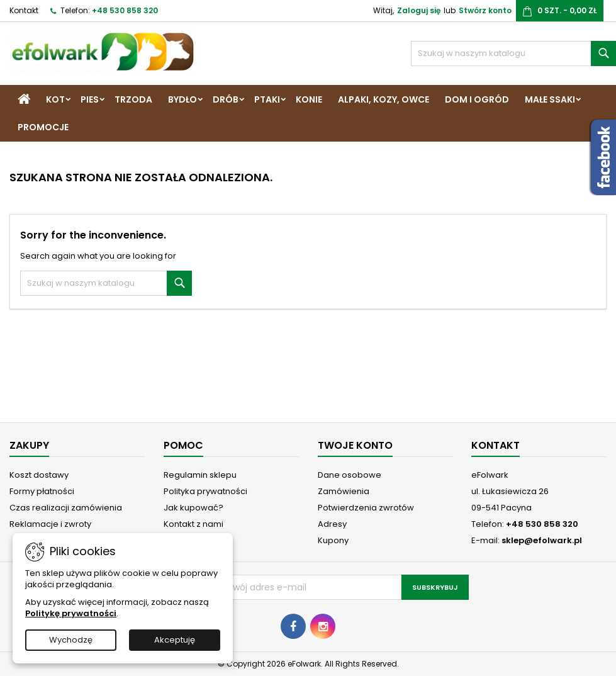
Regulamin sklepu (200, 475)
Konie (309, 99)
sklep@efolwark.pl (542, 540)
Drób (226, 99)
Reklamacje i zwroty (50, 524)
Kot (55, 99)
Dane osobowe (350, 475)
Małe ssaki (550, 99)
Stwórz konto (485, 10)
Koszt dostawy (39, 475)
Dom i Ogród (477, 99)
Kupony (333, 540)
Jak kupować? (193, 508)
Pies (90, 99)
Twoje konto (355, 445)
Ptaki (267, 99)
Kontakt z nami (193, 524)
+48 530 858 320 (125, 10)
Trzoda (133, 99)
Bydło (182, 99)
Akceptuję (175, 640)
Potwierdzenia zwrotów (366, 508)
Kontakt (24, 10)
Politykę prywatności (71, 613)
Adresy (332, 524)
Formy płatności (42, 491)
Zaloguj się (419, 10)
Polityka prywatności (205, 491)
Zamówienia (344, 491)
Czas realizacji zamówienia (66, 508)
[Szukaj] (513, 54)
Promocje (43, 127)
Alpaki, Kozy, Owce (384, 99)
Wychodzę (71, 640)
